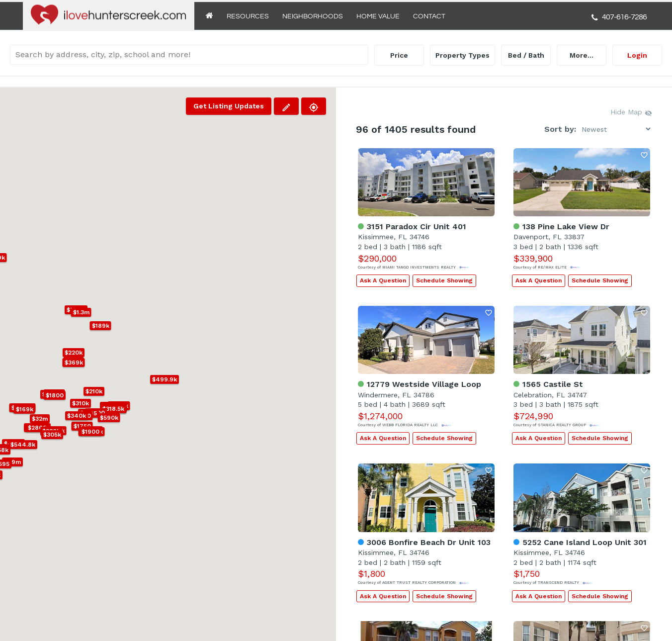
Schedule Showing (444, 280)
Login (637, 55)
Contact (429, 16)
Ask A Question (383, 280)
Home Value (378, 16)
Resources (248, 16)
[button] (96, 413)
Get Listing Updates (229, 106)
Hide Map (631, 112)
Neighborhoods (313, 16)
